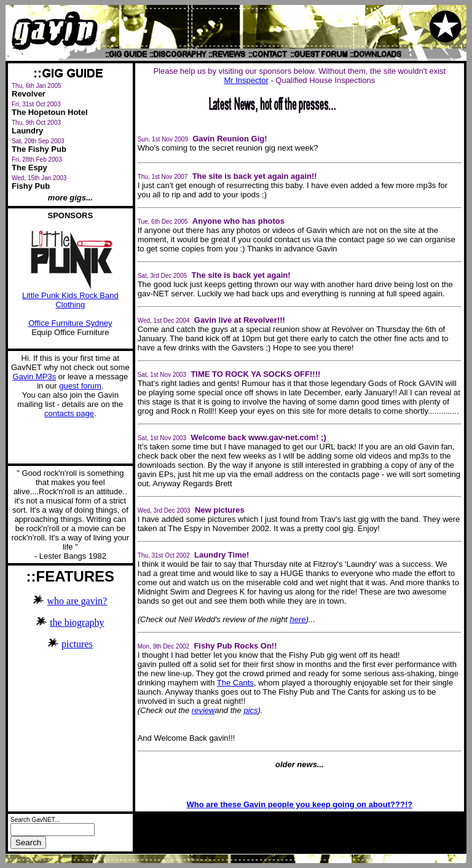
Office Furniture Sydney (70, 323)
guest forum (80, 386)
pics (250, 710)
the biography (77, 622)
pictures (77, 644)
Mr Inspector (246, 80)
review (203, 710)
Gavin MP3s (34, 377)
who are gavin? (77, 601)
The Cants (235, 683)
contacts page (69, 413)
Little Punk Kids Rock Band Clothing (70, 296)
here (298, 619)
